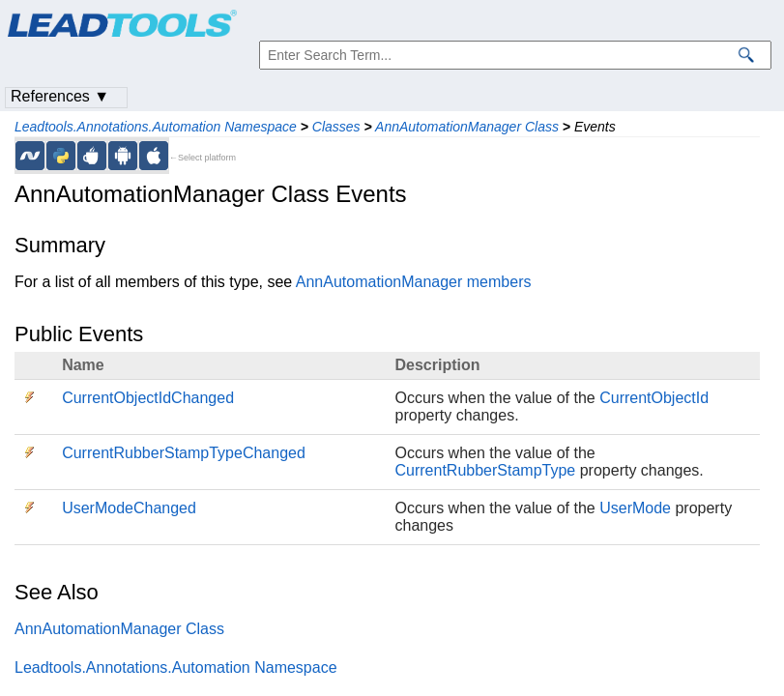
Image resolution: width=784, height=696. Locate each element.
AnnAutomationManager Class (467, 127)
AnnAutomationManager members (414, 282)
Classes (336, 127)
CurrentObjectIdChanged (148, 398)
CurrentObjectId (654, 398)
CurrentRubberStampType (486, 470)
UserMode (635, 508)
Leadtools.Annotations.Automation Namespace (156, 127)
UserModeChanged (129, 508)
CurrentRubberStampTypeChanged (184, 453)
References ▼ (60, 96)
